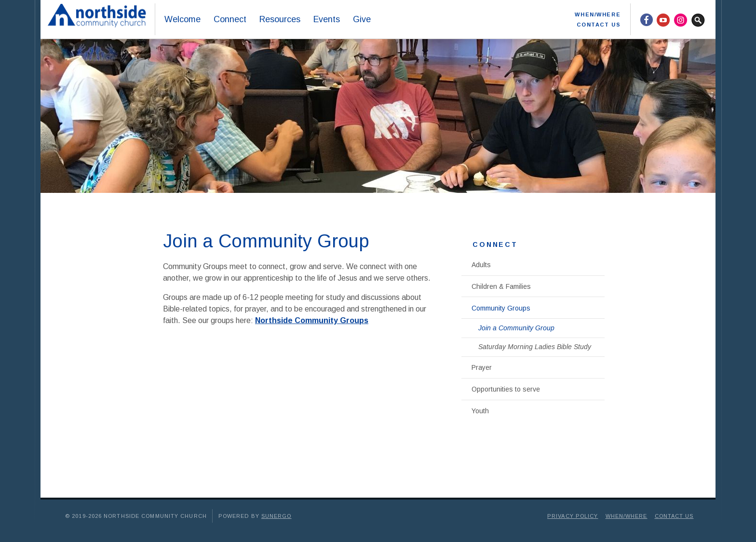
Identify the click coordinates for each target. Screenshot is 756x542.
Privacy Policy (573, 516)
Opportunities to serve (506, 389)
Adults (481, 265)
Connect (230, 19)
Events (327, 19)
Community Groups (501, 308)
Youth (480, 411)
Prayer (482, 367)
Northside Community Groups (312, 320)
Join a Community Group (516, 328)
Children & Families (501, 286)
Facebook (646, 19)
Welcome (182, 19)
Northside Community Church (99, 19)
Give (362, 19)
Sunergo (277, 516)
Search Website (698, 19)
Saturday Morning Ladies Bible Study (535, 347)
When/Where (598, 14)
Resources (280, 19)
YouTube (663, 19)
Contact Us (599, 25)
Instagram (681, 19)
